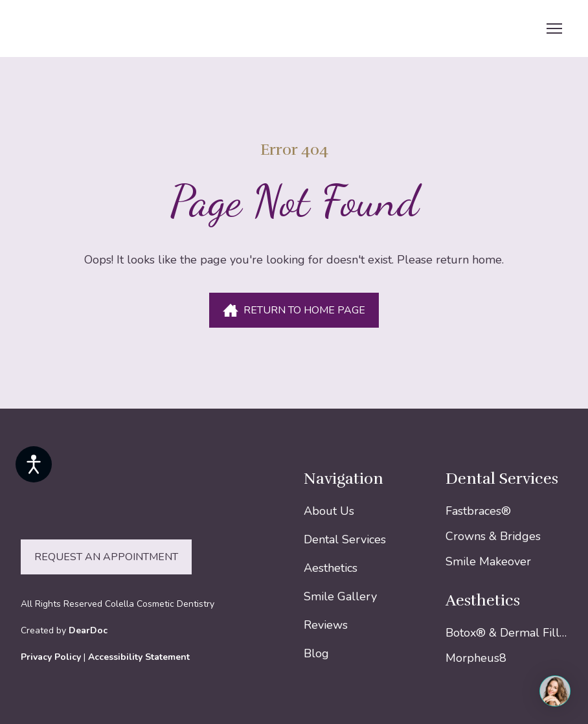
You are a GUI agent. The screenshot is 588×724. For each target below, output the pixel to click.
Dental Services (345, 539)
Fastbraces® (478, 511)
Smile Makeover (488, 561)
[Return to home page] (100, 28)
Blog (316, 653)
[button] (294, 310)
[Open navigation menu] (554, 28)
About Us (329, 511)
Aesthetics (331, 568)
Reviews (326, 625)
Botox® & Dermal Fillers (508, 633)
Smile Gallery (340, 596)
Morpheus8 (476, 658)
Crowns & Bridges (493, 536)
